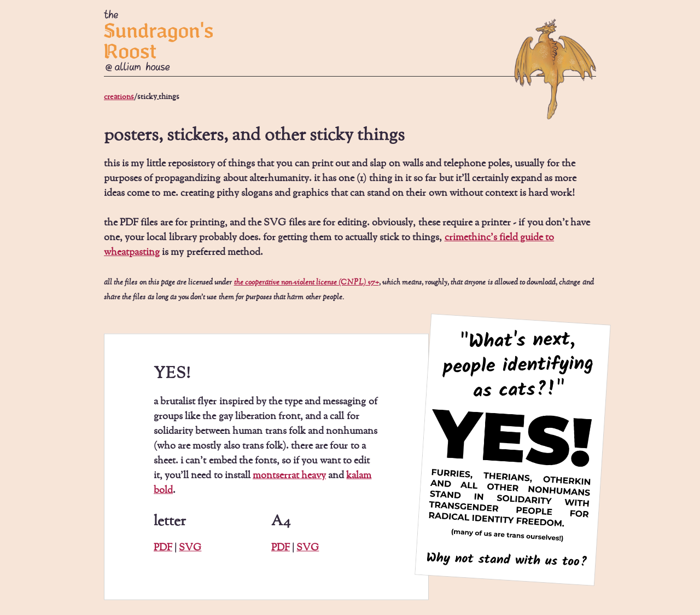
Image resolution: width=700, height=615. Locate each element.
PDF (163, 548)
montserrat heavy (289, 475)
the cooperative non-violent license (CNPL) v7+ (307, 282)
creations (119, 97)
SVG (190, 548)
